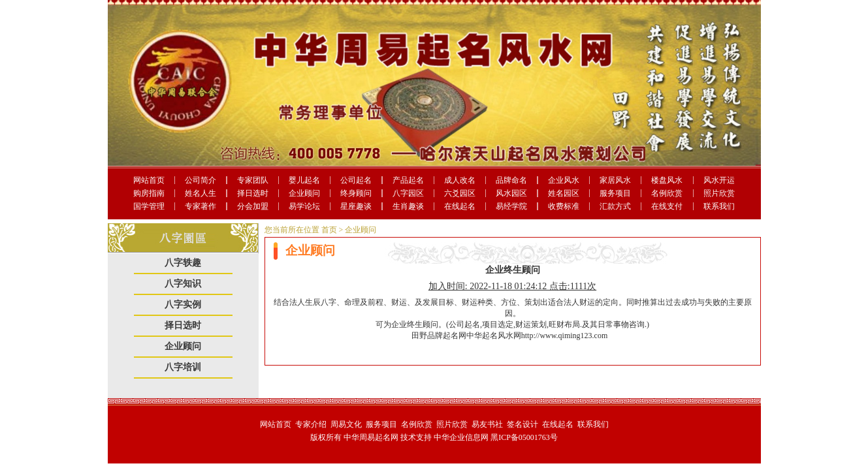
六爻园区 (460, 193)
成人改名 (460, 180)
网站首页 (149, 180)
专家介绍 (311, 424)
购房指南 (149, 193)
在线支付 (667, 206)
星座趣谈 (356, 206)
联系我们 (719, 206)
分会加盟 (253, 206)
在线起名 (460, 206)
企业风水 (564, 180)
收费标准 (564, 206)
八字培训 (183, 367)
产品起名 (408, 180)
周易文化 (346, 424)
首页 (329, 230)
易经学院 (511, 206)
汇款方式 (615, 206)
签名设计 (522, 424)
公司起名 (356, 180)
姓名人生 (201, 193)
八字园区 (408, 193)
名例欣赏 (667, 193)
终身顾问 (356, 193)
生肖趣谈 (408, 206)
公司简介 (201, 180)
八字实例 (183, 305)
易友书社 (487, 424)
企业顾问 (304, 193)
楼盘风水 (667, 180)
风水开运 (719, 180)
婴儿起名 (304, 180)
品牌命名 (511, 180)
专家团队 (253, 180)
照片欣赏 (719, 193)
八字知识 (183, 284)
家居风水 (615, 180)
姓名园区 (564, 193)
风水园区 (511, 193)
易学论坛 (304, 206)
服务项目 (615, 193)
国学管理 (149, 206)
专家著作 (201, 206)
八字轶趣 (183, 263)
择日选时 (253, 193)
